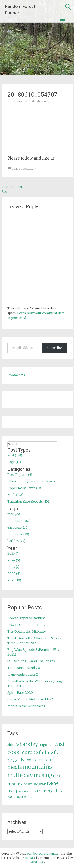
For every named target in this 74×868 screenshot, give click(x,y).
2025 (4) (14, 553)
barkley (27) (16, 541)
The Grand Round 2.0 (24, 668)
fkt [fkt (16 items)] (57, 753)
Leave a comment (24, 169)
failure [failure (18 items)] (46, 753)
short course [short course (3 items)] (30, 792)
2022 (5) (14, 574)
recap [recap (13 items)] (13, 791)
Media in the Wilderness (26, 706)
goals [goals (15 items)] (19, 759)
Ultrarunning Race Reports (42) (31, 481)
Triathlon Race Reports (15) (28, 501)
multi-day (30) (18, 534)
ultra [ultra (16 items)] (58, 791)
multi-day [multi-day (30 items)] (20, 775)
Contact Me (16, 375)
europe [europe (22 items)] (30, 752)
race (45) (14, 514)
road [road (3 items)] (21, 792)
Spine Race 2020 (20, 693)
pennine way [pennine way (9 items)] (35, 784)
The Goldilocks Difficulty (27, 631)
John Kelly (42, 102)
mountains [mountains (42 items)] (37, 767)
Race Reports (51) (21, 475)
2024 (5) (14, 560)
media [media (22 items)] (15, 767)
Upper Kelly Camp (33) (24, 488)
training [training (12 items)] (45, 791)
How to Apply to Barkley (26, 618)
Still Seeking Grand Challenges (31, 661)
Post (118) (15, 455)
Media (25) (15, 495)
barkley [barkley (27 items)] (29, 744)
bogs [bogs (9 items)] (43, 745)
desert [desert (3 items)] (51, 745)
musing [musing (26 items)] (43, 775)
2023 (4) (13, 567)
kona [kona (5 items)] (28, 760)
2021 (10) (14, 580)
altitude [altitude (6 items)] (13, 745)
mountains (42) (19, 521)
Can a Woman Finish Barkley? (30, 699)
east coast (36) (18, 527)
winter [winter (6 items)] (29, 797)
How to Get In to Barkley (26, 625)
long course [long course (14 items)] (44, 759)
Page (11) (14, 462)
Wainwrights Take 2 (23, 674)
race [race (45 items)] (52, 783)
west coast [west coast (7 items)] (15, 797)
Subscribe (54, 348)
